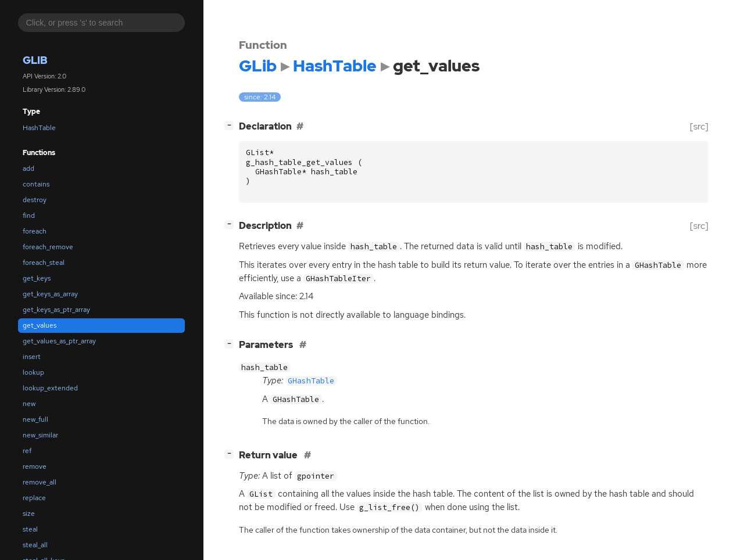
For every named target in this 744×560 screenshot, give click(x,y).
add (28, 168)
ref (27, 451)
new (29, 404)
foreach (35, 231)
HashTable (39, 128)
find (29, 216)
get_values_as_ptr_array (59, 341)
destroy (35, 200)
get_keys (37, 278)
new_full (35, 419)
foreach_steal (44, 263)
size (29, 514)
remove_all (40, 482)
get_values (40, 325)
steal (30, 529)
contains (36, 184)
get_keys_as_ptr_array (56, 310)
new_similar (40, 435)
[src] (699, 126)
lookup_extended (50, 388)
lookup (33, 372)
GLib (35, 60)
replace (34, 498)
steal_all (35, 545)
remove (35, 466)
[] (231, 125)
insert (32, 357)
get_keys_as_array (50, 294)
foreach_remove (48, 247)
